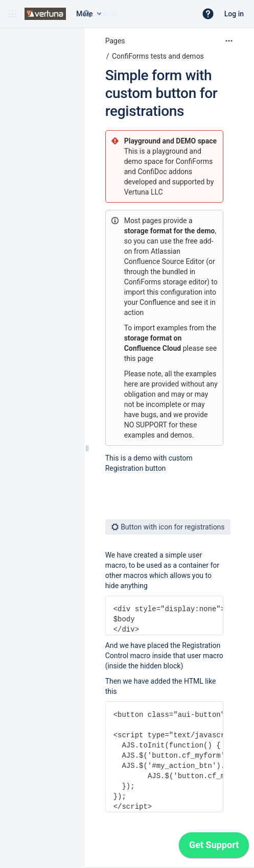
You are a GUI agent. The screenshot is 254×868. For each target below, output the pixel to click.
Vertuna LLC (144, 192)
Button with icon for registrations (168, 527)
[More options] (229, 41)
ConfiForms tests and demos (158, 56)
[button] (12, 14)
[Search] (87, 14)
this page (139, 358)
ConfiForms (194, 161)
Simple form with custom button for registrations (161, 93)
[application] (214, 848)
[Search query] (135, 14)
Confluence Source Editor (164, 261)
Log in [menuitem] (234, 14)
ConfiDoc (153, 172)
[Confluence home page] (45, 14)
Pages (115, 41)
